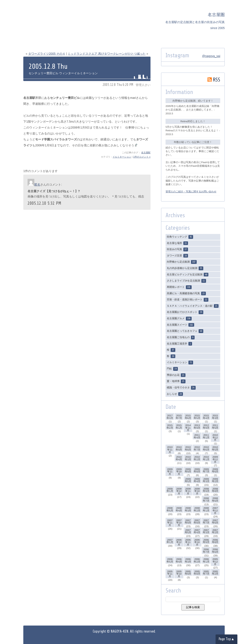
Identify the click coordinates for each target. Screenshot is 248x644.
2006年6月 (215, 551)
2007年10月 (179, 523)
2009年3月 (206, 480)
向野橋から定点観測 (182, 262)
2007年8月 (197, 521)
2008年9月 (206, 490)
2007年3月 (206, 531)
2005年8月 (197, 573)
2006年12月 (179, 542)
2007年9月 (188, 521)
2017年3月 (170, 417)
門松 (172, 369)
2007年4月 (197, 531)
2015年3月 (215, 417)
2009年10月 (179, 472)
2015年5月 (197, 417)
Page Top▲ (226, 639)
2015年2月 (170, 426)
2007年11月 (170, 523)
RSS (214, 80)
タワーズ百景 (177, 256)
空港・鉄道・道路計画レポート (188, 300)
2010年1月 (206, 458)
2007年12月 (215, 510)
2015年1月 (179, 426)
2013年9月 (197, 426)
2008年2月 (197, 509)
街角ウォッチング (180, 237)
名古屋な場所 (177, 243)
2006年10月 (197, 542)
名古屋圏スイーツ (180, 325)
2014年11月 (188, 428)
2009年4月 (197, 480)
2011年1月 (206, 436)
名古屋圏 (216, 15)
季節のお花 (176, 375)
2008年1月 (206, 509)
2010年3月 (188, 458)
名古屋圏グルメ (179, 319)
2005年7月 (206, 573)
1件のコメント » (142, 157)
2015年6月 (188, 417)
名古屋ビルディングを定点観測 (188, 275)
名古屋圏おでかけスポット (185, 312)
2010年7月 (197, 448)
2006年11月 (188, 542)
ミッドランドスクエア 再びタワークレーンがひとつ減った (107, 54)
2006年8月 (215, 541)
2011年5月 (215, 426)
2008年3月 (188, 509)
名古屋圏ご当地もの (181, 337)
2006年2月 (197, 560)
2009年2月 (215, 480)
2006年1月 (206, 560)
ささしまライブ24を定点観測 (186, 281)
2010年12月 (215, 437)
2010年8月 (188, 448)
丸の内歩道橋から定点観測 (185, 268)
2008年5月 (170, 509)
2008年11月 (188, 491)
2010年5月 (215, 448)
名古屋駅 (146, 153)
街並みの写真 (177, 249)
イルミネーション (122, 157)
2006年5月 (170, 560)
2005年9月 (188, 573)
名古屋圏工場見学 (179, 344)
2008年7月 (206, 499)
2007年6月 (215, 521)
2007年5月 (188, 531)
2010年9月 (179, 448)
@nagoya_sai (211, 56)
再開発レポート (179, 287)
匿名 (37, 185)
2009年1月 (170, 490)
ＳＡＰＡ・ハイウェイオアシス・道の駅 (193, 306)
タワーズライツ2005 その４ (47, 54)
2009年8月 (197, 470)
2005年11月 (170, 574)
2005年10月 (179, 574)
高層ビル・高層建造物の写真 (186, 294)
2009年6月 (215, 470)
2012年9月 (206, 426)
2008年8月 (215, 490)
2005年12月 (215, 561)
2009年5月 (188, 480)
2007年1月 (170, 541)
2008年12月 (179, 491)
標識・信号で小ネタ (181, 388)
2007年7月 (206, 521)
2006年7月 (206, 551)
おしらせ (175, 394)
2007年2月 (215, 531)
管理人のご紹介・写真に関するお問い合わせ (191, 191)
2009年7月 (206, 470)
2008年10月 (197, 491)
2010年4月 (179, 458)
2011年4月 (197, 436)
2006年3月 (188, 560)
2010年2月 (197, 458)
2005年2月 (215, 573)
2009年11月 (170, 472)
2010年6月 (206, 448)
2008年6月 (215, 499)
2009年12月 (215, 459)
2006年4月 (179, 560)
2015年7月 (179, 417)
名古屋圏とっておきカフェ (185, 331)
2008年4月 (179, 509)
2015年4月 (206, 417)
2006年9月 (206, 541)
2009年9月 (188, 470)
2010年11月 (170, 449)
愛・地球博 (176, 381)
